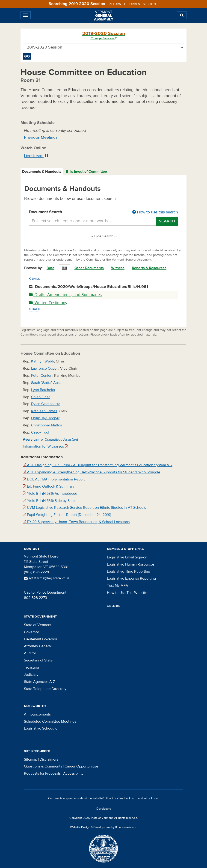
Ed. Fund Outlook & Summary (49, 486)
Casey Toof (40, 432)
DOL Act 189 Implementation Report (54, 479)
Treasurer (32, 667)
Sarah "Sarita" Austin (47, 383)
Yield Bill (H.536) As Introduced (50, 494)
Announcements (37, 714)
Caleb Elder (40, 397)
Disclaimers (49, 759)
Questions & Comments (43, 766)
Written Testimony (48, 303)
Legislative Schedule (41, 728)
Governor (31, 632)
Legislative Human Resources (131, 564)
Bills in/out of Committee (86, 172)
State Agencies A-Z (40, 682)
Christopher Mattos (46, 425)
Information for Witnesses (45, 446)
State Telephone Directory (45, 689)
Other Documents (89, 268)
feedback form (128, 798)
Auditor (30, 653)
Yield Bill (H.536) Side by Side (49, 501)
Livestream (34, 156)
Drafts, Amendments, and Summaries (65, 295)
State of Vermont (38, 625)
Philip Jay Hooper (45, 418)
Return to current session (132, 4)
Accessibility (73, 773)
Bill (64, 268)
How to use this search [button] (155, 212)
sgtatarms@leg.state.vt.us (47, 578)
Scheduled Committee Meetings (50, 721)
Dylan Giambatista (46, 404)
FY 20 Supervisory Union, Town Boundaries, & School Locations (76, 522)
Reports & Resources (149, 268)
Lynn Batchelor (43, 390)
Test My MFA (118, 586)
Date (50, 268)
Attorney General (38, 646)
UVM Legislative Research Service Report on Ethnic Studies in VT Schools (84, 508)
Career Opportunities (81, 766)
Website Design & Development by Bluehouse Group (104, 827)
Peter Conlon (42, 376)
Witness (118, 268)
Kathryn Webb (43, 361)
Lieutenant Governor (41, 639)
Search (167, 221)
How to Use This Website (127, 593)
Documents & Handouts (42, 172)
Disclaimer (114, 606)
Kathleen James (44, 411)
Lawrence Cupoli (45, 368)
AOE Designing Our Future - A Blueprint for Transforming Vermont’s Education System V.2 (98, 465)
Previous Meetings (41, 137)
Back (34, 279)
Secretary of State (38, 660)
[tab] (42, 172)
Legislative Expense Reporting (131, 578)
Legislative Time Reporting (129, 572)
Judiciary (31, 675)
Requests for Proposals (42, 773)
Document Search (103, 212)
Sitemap (31, 759)
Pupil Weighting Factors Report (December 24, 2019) (67, 515)
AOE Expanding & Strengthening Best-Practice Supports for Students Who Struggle (92, 472)
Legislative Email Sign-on (127, 557)
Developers (104, 809)
